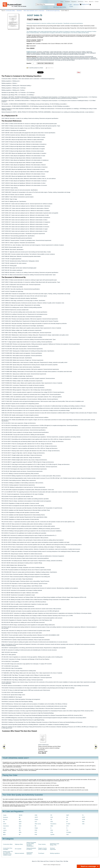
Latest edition (36, 109)
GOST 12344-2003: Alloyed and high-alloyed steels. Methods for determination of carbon (23, 137)
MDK (4, 832)
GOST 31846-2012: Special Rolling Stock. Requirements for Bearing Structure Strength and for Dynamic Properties (30, 321)
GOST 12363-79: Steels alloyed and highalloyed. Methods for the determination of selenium (24, 181)
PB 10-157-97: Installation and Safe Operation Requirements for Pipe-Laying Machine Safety (24, 517)
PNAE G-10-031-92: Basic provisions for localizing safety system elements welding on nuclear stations (27, 524)
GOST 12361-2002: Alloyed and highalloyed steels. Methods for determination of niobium (23, 176)
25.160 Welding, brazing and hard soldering (38, 104)
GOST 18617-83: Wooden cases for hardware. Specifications (17, 195)
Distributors (81, 2)
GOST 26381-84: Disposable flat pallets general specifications (17, 238)
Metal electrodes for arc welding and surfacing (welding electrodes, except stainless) (73, 112)
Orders (36, 819)
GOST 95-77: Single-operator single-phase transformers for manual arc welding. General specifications (27, 342)
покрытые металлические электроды (49, 58)
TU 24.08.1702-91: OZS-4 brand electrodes (12, 692)
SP (67, 822)
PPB (36, 835)
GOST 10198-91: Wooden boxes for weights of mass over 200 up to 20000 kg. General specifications (26, 128)
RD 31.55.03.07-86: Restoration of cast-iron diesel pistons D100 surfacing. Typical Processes (24, 583)
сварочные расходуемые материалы (80, 59)
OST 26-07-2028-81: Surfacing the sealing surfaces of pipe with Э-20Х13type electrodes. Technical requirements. (29, 467)
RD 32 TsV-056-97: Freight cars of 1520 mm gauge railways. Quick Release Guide (22, 586)
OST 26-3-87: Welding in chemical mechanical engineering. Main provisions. (20, 474)
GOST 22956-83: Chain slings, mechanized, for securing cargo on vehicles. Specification (23, 301)
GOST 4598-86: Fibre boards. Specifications (12, 250)
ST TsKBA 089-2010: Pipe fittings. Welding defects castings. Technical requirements (22, 680)
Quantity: (29, 63)
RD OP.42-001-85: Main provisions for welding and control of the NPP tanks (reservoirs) (23, 622)
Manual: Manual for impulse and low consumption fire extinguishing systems (20, 404)
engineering (89, 52)
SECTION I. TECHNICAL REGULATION (19, 97)
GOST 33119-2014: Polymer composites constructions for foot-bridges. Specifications (23, 326)
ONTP (36, 817)
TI (67, 828)
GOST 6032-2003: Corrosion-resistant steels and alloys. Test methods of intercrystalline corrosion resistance (28, 254)
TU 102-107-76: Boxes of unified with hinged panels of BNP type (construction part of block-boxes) (26, 690)
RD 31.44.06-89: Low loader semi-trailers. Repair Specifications (17, 579)
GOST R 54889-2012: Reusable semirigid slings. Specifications (17, 376)
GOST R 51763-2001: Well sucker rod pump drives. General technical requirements (22, 349)
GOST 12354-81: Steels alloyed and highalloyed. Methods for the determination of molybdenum (25, 160)
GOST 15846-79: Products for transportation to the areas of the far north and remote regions (24, 296)
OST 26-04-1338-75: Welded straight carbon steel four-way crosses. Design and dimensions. (24, 460)
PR (51, 815)
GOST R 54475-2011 (43, 745)
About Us (91, 2)
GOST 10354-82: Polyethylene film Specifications (14, 130)
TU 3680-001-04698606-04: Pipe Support (12, 697)
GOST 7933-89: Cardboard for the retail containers (14, 263)
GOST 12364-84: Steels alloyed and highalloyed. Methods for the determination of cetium (23, 183)
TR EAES (69, 832)
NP (20, 835)
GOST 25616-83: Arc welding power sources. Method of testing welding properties (22, 307)
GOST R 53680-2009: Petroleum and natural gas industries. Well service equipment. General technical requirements (30, 369)
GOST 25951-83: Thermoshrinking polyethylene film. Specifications (18, 236)
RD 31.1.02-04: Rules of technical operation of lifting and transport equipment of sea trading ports (25, 574)
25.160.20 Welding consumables (58, 104)
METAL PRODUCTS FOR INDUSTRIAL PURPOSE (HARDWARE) (34, 112)
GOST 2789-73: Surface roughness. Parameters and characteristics (18, 243)
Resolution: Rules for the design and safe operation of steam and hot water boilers (22, 633)
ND (20, 830)
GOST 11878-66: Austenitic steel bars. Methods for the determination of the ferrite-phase (23, 135)
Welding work (16, 81)
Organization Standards (30, 853)
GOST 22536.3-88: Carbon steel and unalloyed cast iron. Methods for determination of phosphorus (26, 217)
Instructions (6, 826)
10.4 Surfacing (30, 92)
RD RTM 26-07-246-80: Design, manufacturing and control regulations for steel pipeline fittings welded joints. (28, 625)
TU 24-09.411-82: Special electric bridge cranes (13, 695)
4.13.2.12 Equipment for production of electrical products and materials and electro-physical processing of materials (49, 98)
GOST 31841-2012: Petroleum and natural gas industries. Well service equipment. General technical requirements (30, 319)
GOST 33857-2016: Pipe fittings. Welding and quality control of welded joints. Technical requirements (26, 333)
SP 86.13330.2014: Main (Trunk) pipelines (12, 668)
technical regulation (36, 54)
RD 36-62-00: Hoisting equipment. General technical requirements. (18, 606)
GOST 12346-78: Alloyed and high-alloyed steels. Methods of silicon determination (22, 142)
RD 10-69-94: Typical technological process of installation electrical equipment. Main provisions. (25, 538)
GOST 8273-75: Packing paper (9, 266)
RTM (52, 832)
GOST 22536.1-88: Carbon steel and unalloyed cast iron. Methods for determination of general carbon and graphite (30, 213)
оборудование (35, 58)
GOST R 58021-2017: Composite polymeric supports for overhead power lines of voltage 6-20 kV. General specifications (31, 394)
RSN (52, 830)
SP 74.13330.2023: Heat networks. (10, 666)
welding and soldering (68, 54)
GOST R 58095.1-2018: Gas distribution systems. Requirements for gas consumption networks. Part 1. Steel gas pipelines (32, 397)
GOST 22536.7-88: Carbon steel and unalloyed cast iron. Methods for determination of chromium (25, 227)
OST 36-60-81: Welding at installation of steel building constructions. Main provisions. (23, 483)
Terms (86, 2)
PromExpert (4, 97)
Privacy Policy (59, 861)
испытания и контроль (43, 56)
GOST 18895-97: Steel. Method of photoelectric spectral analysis (18, 197)
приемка (61, 58)
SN (67, 817)
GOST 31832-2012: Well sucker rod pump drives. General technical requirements (22, 317)
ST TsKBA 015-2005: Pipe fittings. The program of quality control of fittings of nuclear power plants (26, 675)
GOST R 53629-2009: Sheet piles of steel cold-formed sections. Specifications (21, 367)
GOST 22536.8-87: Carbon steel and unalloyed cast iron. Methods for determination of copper (25, 229)
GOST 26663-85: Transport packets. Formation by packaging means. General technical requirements (26, 240)
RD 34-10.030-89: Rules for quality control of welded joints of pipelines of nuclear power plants (25, 604)
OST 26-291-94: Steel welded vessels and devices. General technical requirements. (22, 471)
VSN (83, 824)
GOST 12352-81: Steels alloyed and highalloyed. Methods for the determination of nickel (23, 156)
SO (67, 819)
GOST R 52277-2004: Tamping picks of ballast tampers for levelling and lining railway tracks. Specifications (28, 351)
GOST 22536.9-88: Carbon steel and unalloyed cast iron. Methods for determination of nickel (24, 231)
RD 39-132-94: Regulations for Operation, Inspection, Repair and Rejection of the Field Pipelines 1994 (27, 620)
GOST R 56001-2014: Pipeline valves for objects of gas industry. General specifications (23, 388)
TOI (67, 830)
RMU (52, 826)
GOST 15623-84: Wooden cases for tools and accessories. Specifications (20, 190)
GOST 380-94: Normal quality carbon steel (12, 247)
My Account (76, 5)
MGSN (21, 815)
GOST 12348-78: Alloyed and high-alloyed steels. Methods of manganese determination (23, 146)
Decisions (6, 817)
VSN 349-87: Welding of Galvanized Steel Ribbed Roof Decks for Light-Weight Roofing (23, 720)
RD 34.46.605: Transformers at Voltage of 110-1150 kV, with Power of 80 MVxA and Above (24, 602)
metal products (36, 53)
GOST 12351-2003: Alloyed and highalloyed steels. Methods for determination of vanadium (24, 153)
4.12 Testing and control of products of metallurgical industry (73, 101)
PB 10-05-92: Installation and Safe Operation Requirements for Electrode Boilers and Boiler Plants (26, 510)
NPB (20, 832)
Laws (4, 828)
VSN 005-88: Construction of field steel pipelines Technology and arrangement (21, 699)
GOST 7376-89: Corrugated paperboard (11, 259)
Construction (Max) (10, 11)
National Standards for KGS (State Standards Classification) (16, 109)
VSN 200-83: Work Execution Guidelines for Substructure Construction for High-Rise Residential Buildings (28, 713)
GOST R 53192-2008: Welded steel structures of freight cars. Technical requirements (22, 360)
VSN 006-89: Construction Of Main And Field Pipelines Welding (17, 702)
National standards (6, 106)
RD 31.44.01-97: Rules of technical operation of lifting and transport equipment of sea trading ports (26, 577)
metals (48, 53)
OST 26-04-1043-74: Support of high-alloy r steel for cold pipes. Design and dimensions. (23, 453)
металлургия (70, 56)
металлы (77, 56)
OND (36, 815)
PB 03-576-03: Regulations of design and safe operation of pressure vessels (20, 503)
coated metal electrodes (56, 52)
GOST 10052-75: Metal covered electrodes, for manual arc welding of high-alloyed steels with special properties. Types (31, 126)
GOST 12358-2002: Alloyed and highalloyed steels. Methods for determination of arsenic (23, 169)
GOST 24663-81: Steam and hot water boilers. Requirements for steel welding (21, 305)
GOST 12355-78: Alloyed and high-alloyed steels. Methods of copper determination (22, 163)
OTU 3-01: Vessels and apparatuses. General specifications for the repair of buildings (23, 494)
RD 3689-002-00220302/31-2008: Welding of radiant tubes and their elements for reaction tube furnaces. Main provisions (31, 609)
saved (71, 7)
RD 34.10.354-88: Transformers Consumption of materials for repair (18, 595)
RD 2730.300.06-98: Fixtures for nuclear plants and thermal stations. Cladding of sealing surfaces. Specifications (29, 572)
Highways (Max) (19, 844)
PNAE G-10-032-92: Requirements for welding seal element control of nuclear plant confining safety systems (28, 526)
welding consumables (79, 54)
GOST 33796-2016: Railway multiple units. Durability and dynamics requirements (21, 330)
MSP (20, 824)
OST (36, 822)
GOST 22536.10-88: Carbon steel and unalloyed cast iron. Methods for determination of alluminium (26, 206)
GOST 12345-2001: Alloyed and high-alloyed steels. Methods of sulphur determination (23, 140)
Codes (5, 815)
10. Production (22, 92)
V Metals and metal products (47, 109)
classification (46, 52)
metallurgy (43, 53)
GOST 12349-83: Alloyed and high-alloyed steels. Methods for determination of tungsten (23, 149)
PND (36, 830)
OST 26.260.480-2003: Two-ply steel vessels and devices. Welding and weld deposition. (23, 435)
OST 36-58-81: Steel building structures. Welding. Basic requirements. (19, 480)
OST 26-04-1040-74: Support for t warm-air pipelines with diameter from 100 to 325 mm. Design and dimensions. (29, 446)
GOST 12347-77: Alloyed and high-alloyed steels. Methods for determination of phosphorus (24, 144)
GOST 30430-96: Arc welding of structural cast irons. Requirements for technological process (24, 314)
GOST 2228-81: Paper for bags (9, 199)
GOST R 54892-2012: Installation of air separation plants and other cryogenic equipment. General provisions (28, 378)
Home (62, 2)
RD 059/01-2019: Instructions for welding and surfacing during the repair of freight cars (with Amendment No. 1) (29, 535)
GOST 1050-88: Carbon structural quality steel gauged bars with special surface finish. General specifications (28, 133)
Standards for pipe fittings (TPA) (9, 92)
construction (65, 52)
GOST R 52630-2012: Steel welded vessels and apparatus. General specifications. (22, 356)
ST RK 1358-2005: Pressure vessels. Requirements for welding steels (19, 671)
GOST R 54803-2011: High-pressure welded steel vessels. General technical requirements (24, 374)
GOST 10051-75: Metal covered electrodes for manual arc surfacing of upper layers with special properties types (29, 124)
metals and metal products (56, 53)
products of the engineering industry (72, 53)
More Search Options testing (60, 7)
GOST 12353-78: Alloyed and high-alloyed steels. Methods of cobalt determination (22, 158)
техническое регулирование (47, 60)
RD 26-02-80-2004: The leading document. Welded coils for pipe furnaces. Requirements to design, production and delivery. (32, 561)
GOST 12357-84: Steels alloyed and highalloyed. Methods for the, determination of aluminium (25, 167)
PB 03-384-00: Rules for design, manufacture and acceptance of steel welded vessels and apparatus (26, 501)
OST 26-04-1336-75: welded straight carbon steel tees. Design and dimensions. (21, 458)
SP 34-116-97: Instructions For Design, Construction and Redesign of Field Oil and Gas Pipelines (25, 659)
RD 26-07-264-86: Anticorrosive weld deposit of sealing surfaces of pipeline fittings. (22, 563)
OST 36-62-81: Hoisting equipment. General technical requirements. (18, 485)
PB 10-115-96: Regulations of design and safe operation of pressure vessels (20, 512)
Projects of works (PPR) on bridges (43, 849)
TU (83, 815)
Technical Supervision (53, 849)
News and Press (45, 861)
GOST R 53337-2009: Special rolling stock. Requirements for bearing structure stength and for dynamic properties (30, 365)
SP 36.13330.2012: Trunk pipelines (10, 661)
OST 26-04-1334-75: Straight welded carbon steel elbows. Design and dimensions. (22, 455)
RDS (52, 822)
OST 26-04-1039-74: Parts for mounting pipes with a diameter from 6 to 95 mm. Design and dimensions (27, 444)
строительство (94, 59)
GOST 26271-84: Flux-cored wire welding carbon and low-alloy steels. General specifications (24, 312)
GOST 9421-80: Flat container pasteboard (12, 270)
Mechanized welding (25, 86)
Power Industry (42, 844)
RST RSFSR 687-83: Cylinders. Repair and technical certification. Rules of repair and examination (26, 640)
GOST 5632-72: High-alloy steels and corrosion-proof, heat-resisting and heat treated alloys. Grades (26, 252)
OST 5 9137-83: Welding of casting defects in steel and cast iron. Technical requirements (23, 487)
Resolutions (53, 824)
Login (71, 5)
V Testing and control (35, 97)
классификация (53, 56)
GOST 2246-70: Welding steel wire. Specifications (14, 201)
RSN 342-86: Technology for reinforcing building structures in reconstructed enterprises (23, 637)
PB (35, 826)
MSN (20, 822)
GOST (5, 824)
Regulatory (74, 2)
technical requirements (47, 54)
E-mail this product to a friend (36, 68)
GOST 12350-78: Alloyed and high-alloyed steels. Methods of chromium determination (23, 151)
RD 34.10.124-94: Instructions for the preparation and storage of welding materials (22, 590)
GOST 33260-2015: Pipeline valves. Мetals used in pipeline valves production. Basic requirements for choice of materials (31, 328)
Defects (14, 83)
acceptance (40, 52)
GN (4, 822)
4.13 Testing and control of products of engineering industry (73, 97)
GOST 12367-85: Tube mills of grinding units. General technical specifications (21, 289)
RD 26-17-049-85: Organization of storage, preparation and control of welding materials (23, 567)
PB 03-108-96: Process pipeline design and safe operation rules (17, 496)
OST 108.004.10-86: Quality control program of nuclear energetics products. (20, 415)
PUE (52, 817)
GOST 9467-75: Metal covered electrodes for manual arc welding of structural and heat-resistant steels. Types (29, 275)
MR (20, 819)
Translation (67, 2)
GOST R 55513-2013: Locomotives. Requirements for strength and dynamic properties (23, 385)
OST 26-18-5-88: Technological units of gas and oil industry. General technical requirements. (24, 469)
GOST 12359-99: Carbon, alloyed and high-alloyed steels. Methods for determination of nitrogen (25, 172)
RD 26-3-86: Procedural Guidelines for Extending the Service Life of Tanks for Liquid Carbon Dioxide (26, 570)
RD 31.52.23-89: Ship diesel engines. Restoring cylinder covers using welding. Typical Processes (25, 581)
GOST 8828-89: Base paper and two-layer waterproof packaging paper (19, 268)
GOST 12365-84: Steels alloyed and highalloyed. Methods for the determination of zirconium (24, 185)
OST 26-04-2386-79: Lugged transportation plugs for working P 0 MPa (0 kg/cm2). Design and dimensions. (28, 462)
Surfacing (23, 88)
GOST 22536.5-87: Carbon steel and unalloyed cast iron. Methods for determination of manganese (26, 222)
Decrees (5, 819)
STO (67, 826)
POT (36, 832)
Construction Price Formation (8, 849)
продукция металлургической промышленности (49, 59)
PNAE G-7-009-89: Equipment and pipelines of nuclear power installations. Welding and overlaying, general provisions (31, 529)
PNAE (36, 828)
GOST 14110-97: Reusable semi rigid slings (12, 291)
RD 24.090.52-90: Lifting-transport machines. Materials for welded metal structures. (22, 554)
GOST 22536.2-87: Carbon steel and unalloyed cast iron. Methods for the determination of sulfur (25, 215)
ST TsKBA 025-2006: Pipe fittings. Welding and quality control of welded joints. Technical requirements (27, 678)
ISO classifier (5, 104)
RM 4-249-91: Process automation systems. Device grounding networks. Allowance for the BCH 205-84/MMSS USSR (30, 635)
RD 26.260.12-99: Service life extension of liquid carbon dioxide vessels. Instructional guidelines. (25, 558)
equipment (29, 53)
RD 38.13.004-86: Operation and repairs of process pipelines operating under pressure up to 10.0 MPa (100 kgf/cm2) (30, 611)
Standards (19, 11)
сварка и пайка (66, 59)
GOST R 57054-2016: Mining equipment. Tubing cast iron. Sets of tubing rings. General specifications (27, 390)
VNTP (83, 817)
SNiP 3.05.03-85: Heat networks (9, 652)
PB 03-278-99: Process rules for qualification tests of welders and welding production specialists (25, 499)
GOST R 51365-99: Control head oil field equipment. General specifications (20, 346)
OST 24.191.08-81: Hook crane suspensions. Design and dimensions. (19, 423)
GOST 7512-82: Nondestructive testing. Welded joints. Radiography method (20, 261)
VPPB (83, 819)
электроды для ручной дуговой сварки (65, 60)
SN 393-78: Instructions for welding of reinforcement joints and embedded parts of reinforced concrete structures (29, 650)
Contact (97, 2)
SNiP (68, 815)
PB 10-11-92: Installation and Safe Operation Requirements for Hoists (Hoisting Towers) (23, 515)
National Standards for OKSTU (9, 112)
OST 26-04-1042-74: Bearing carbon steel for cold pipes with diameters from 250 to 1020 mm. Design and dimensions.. (31, 451)
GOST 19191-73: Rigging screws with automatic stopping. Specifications (19, 298)
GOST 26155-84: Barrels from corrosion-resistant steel (15, 310)
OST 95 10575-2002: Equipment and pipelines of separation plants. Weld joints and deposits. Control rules (28, 490)
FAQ (39, 861)
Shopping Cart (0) (85, 4)
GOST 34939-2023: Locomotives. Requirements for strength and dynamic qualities (22, 337)
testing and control (58, 54)
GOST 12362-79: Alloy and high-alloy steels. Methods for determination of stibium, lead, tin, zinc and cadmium (29, 179)
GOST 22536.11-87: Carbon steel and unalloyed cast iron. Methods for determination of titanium (25, 208)
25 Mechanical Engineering (53, 11)
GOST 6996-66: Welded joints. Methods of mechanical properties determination (21, 256)
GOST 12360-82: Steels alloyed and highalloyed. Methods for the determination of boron (23, 174)
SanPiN (52, 835)
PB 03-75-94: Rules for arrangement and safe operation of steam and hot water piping (23, 506)
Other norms (38, 824)
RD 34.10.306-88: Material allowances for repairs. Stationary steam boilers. (20, 593)
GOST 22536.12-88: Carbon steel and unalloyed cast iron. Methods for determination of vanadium (26, 211)
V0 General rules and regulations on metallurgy (67, 109)
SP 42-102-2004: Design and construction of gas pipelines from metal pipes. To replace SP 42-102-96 (27, 664)
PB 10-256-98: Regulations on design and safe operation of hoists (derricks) (20, 519)
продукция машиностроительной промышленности (77, 58)
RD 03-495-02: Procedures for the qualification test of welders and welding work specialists (24, 533)
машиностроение (62, 56)
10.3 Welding (30, 95)
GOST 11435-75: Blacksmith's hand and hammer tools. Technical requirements (21, 285)
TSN (67, 835)
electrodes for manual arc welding (77, 52)
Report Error (50, 68)
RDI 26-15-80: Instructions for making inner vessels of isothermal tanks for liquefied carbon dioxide (26, 631)
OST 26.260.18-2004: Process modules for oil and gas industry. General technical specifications (25, 432)
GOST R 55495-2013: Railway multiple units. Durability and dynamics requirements (22, 381)
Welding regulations (6, 81)
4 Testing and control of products (49, 97)
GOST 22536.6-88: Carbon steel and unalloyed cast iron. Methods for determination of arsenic (25, 224)
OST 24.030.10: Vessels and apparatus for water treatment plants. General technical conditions (25, 417)
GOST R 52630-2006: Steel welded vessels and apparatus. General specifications (22, 353)
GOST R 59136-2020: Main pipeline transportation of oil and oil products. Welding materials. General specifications (30, 399)
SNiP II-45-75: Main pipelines (9, 655)
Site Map (66, 861)
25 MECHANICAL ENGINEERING (18, 104)
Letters (5, 830)
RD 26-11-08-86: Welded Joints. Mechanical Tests (14, 565)
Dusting (22, 90)
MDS (4, 835)
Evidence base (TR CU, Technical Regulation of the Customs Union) (8, 853)
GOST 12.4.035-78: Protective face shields (12, 287)
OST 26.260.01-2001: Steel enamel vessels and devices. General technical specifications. (24, 430)
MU (20, 828)
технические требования (33, 60)
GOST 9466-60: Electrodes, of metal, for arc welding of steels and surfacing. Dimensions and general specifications (30, 118)
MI (20, 817)
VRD (83, 822)
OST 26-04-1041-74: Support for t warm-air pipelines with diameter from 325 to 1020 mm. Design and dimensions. (30, 448)
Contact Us (52, 861)
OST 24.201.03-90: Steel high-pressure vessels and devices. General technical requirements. (25, 428)
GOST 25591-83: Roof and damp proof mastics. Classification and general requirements (23, 234)
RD (51, 819)
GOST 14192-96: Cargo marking (10, 188)
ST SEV (68, 824)
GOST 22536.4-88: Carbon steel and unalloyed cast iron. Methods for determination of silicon (24, 220)
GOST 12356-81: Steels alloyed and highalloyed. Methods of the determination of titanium (24, 165)
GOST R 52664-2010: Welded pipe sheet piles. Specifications (17, 358)
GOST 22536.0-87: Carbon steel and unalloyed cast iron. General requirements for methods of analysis (27, 204)
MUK (20, 826)
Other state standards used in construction (34, 11)
